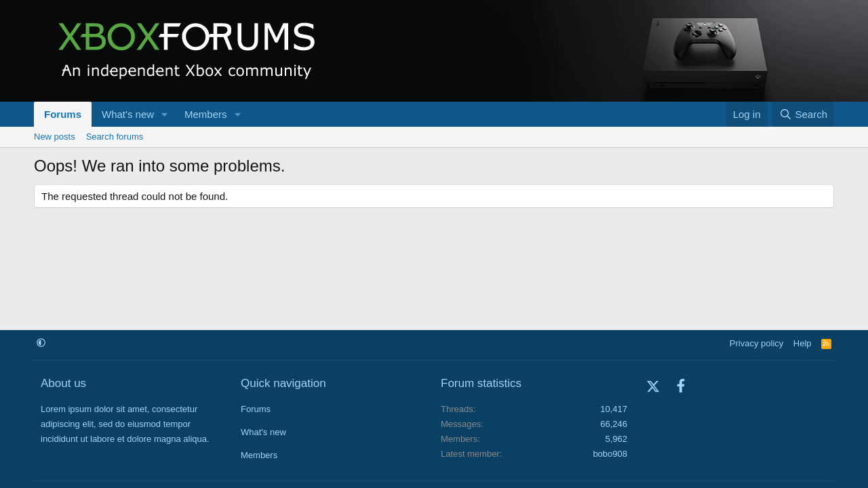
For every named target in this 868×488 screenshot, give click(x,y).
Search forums (115, 137)
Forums (63, 114)
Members (206, 114)
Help (803, 343)
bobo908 (610, 454)
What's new (128, 114)
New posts (55, 137)
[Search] (803, 114)
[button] (165, 114)
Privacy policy (756, 343)
